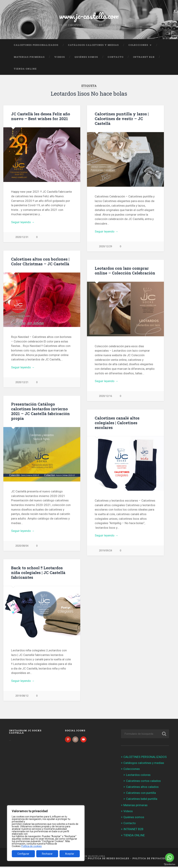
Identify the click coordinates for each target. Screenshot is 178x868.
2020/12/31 (22, 237)
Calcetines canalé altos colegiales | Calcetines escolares (117, 423)
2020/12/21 (22, 382)
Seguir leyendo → (23, 222)
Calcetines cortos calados (143, 782)
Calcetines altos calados (142, 788)
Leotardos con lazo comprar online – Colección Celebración (125, 271)
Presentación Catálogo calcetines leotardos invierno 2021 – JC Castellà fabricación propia (40, 411)
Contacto (115, 57)
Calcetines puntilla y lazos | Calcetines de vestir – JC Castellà (122, 119)
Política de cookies (32, 846)
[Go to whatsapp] (170, 858)
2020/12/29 (105, 247)
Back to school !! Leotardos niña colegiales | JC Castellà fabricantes (38, 573)
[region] (46, 833)
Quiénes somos (86, 57)
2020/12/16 (105, 396)
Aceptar (70, 854)
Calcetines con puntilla (141, 794)
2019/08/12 (22, 696)
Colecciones (138, 45)
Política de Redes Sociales (108, 860)
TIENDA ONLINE (25, 69)
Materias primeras (29, 57)
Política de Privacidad (151, 860)
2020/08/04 (22, 546)
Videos (60, 57)
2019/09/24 (105, 551)
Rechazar (47, 854)
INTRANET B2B (144, 57)
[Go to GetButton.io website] (170, 864)
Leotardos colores (138, 776)
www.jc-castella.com (89, 16)
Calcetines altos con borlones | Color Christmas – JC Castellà (40, 261)
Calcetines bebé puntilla (142, 800)
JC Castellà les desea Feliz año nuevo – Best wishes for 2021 (41, 116)
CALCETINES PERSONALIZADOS (36, 45)
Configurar (23, 854)
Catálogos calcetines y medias (93, 45)
